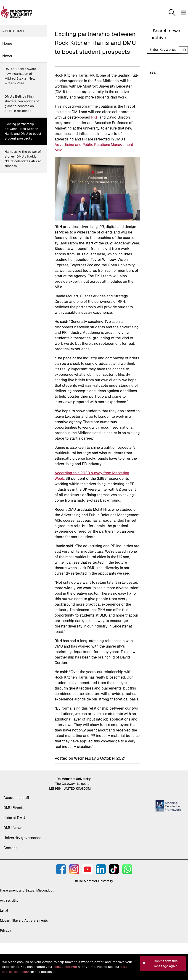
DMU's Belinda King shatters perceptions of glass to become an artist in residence (22, 104)
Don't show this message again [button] (166, 964)
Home (7, 43)
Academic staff (16, 798)
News (7, 56)
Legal (4, 910)
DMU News (13, 828)
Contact (10, 848)
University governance (22, 838)
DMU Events (14, 808)
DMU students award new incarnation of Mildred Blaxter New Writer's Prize (20, 76)
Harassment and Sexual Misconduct (27, 890)
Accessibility (9, 900)
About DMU (13, 31)
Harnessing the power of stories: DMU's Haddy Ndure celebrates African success (23, 159)
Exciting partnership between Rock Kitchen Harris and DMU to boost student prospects (23, 131)
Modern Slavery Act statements (24, 920)
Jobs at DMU (14, 818)
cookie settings (65, 967)
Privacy (6, 931)
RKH (95, 117)
